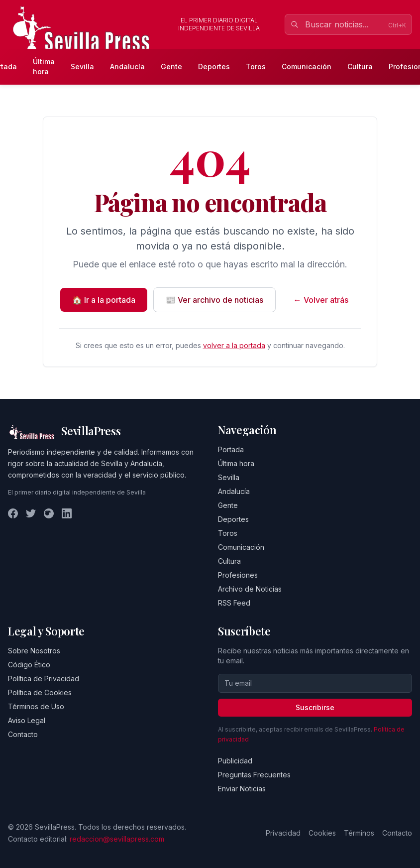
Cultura (360, 66)
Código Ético (29, 665)
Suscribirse (315, 707)
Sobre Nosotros (34, 651)
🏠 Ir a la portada (104, 300)
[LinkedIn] (67, 513)
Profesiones (238, 575)
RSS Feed (234, 603)
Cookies (322, 833)
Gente (171, 66)
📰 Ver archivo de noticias (214, 300)
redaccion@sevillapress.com (117, 839)
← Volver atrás (321, 300)
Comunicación (307, 66)
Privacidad (283, 833)
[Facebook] (13, 513)
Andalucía (127, 66)
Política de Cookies (40, 692)
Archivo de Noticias (250, 589)
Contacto (23, 734)
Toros (256, 66)
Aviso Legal (27, 720)
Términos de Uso (36, 706)
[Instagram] (49, 513)
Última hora (44, 66)
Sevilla (82, 66)
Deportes (214, 66)
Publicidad (235, 761)
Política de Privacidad (44, 679)
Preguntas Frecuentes (254, 775)
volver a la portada (234, 345)
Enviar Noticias (242, 789)
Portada (231, 449)
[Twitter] (31, 513)
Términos (359, 833)
